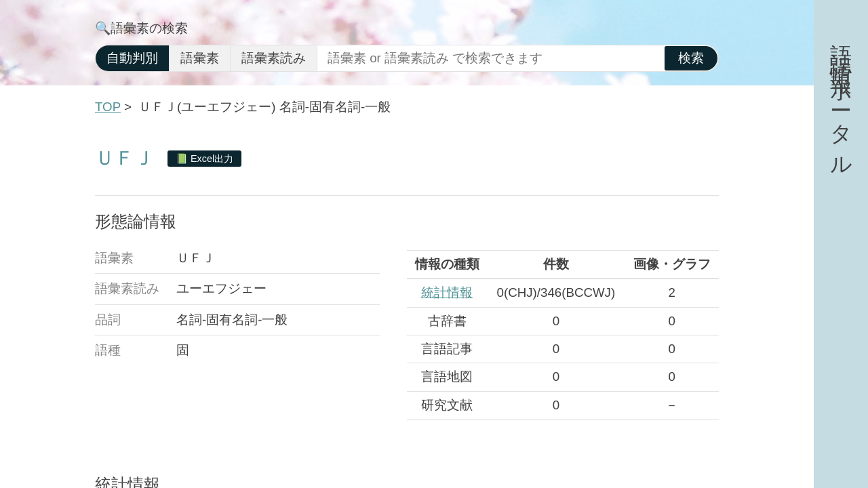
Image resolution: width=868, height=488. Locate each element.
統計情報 (447, 292)
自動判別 (132, 58)
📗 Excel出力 (204, 159)
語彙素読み (274, 58)
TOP (108, 107)
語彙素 (200, 58)
